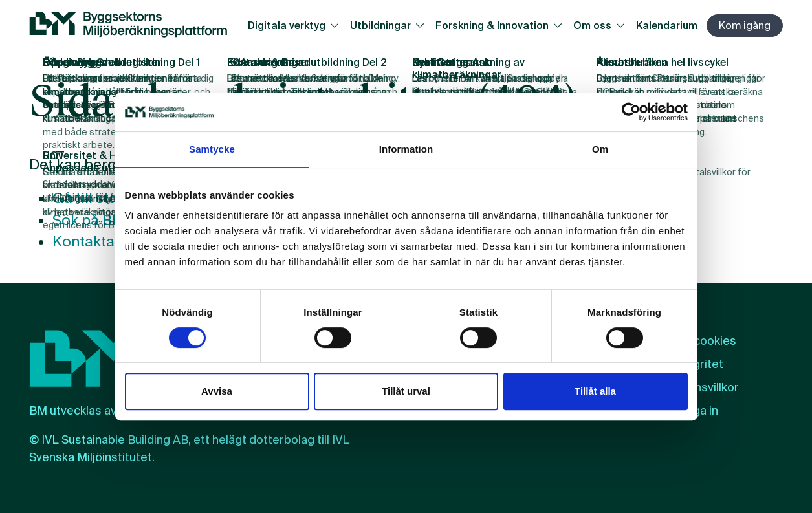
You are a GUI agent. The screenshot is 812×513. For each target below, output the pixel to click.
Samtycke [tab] (212, 149)
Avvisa (217, 391)
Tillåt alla (595, 391)
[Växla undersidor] (337, 25)
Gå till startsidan (109, 198)
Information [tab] (406, 149)
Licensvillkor (705, 387)
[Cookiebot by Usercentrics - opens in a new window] (631, 112)
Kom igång (745, 26)
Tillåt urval (406, 391)
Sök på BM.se (98, 220)
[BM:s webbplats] (128, 26)
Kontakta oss (97, 242)
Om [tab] (600, 149)
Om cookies (704, 341)
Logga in (695, 411)
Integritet (697, 364)
